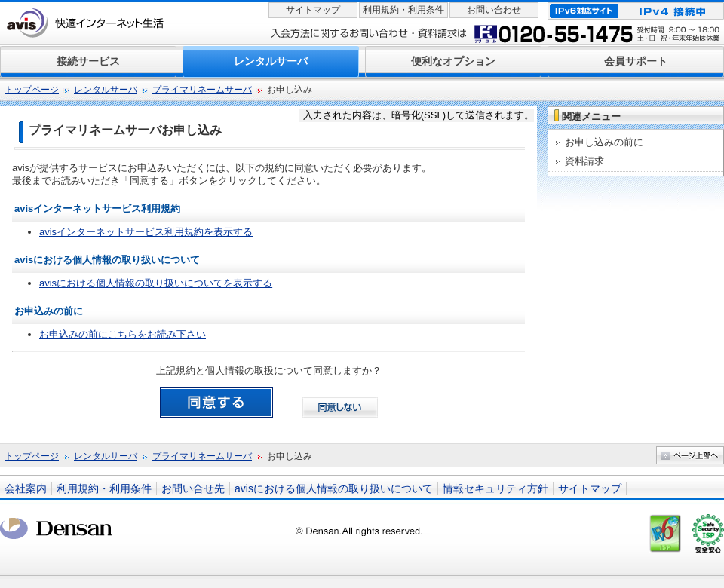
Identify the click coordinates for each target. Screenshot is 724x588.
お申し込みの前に (604, 142)
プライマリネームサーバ (202, 90)
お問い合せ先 (193, 488)
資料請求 (584, 161)
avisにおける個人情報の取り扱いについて (334, 488)
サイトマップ (313, 10)
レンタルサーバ (106, 90)
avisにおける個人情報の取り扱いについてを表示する (156, 283)
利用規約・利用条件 (403, 10)
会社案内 (26, 488)
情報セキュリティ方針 (495, 488)
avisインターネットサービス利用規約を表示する (146, 232)
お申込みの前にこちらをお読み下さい (123, 334)
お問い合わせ (494, 10)
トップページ (32, 90)
